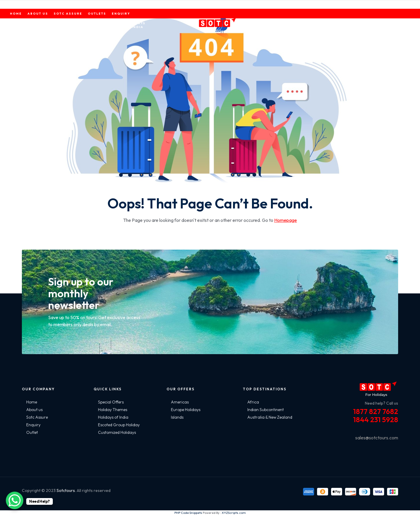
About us (34, 410)
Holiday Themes (113, 410)
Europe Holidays (186, 410)
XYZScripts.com (234, 513)
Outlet (32, 432)
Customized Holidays (117, 432)
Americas (180, 402)
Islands (177, 417)
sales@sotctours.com (377, 438)
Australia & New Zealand (270, 417)
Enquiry (33, 425)
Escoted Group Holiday (119, 425)
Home (32, 402)
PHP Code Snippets (188, 513)
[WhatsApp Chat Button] (15, 500)
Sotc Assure (37, 417)
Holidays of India (113, 417)
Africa (253, 402)
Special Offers (111, 402)
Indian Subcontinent (266, 410)
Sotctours (66, 490)
